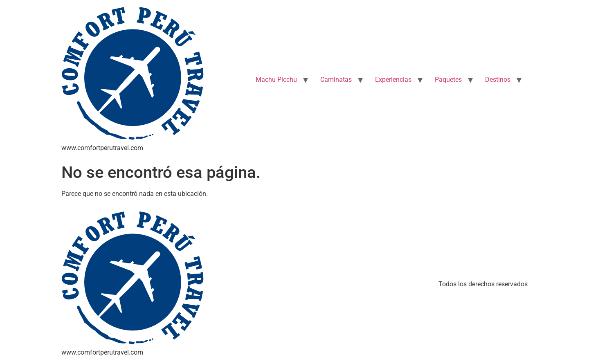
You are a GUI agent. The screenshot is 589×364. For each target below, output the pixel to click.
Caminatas (336, 80)
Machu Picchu (276, 80)
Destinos (498, 80)
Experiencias (393, 80)
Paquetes (448, 80)
